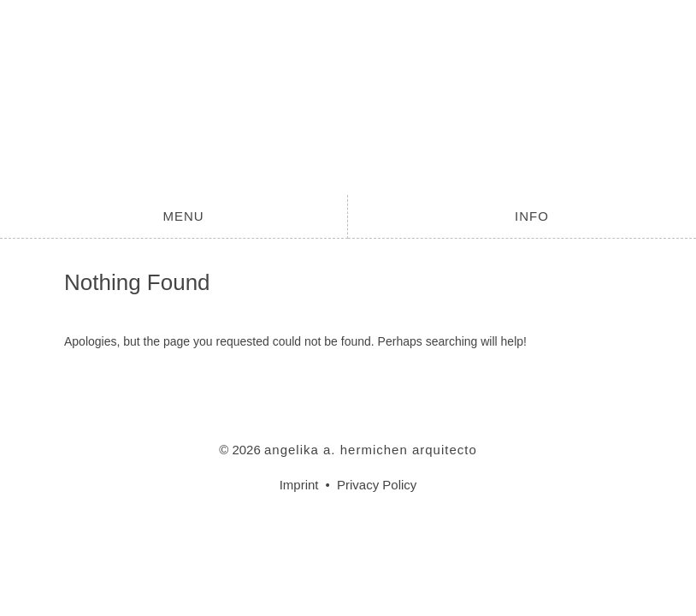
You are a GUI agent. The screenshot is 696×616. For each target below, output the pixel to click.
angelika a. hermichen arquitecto (348, 98)
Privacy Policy (377, 485)
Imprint (299, 485)
